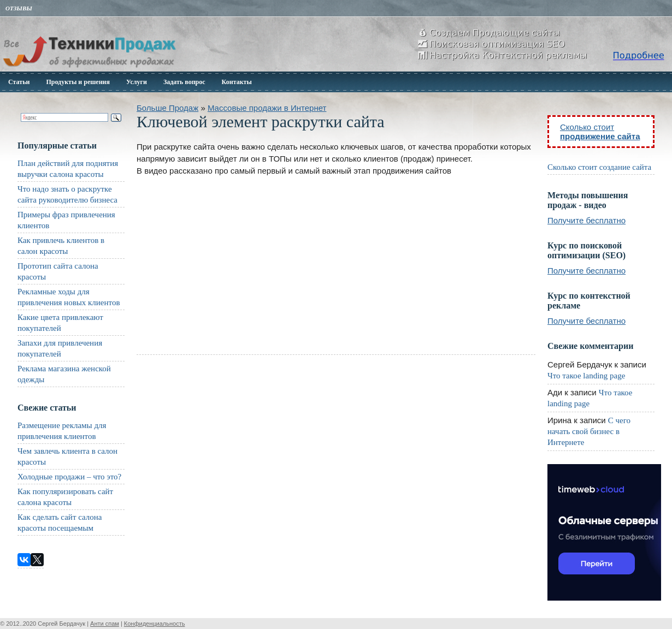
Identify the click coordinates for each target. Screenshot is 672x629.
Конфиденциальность (155, 624)
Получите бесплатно (586, 220)
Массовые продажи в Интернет (267, 108)
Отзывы (19, 8)
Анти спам (105, 624)
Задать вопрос (184, 82)
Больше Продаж (167, 108)
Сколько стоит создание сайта (599, 167)
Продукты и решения (78, 82)
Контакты (237, 82)
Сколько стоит (600, 132)
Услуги (137, 82)
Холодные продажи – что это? (69, 477)
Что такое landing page (586, 376)
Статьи (19, 82)
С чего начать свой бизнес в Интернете (589, 431)
